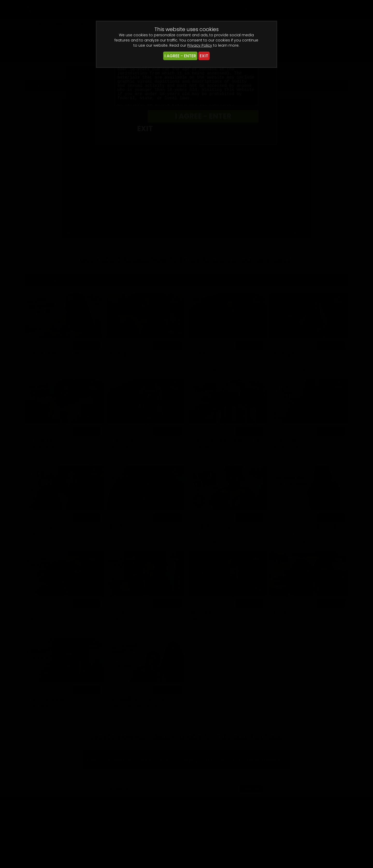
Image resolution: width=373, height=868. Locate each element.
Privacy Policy (200, 45)
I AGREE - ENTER (180, 56)
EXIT (204, 56)
